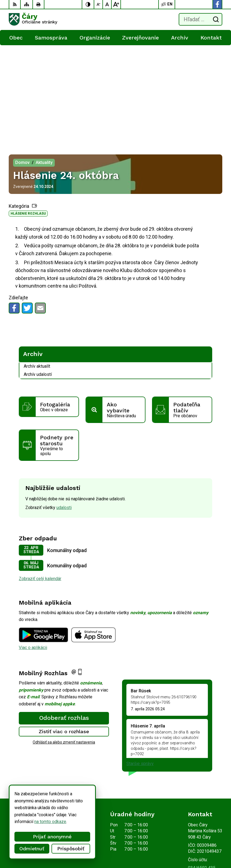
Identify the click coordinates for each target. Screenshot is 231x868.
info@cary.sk (200, 773)
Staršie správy (140, 663)
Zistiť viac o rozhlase (64, 631)
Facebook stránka (205, 780)
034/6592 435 (202, 767)
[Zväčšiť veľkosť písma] (116, 4)
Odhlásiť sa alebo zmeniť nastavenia (64, 642)
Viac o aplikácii (33, 547)
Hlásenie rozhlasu (28, 113)
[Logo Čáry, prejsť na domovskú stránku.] (33, 19)
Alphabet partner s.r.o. (81, 840)
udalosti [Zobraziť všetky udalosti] (64, 407)
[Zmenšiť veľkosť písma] (99, 4)
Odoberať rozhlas (64, 617)
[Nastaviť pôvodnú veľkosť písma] (107, 4)
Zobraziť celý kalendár (40, 478)
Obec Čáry (71, 847)
